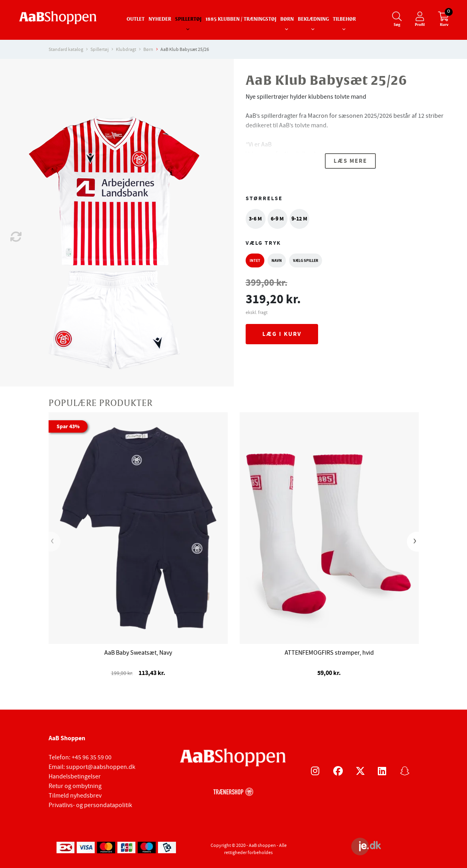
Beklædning (313, 20)
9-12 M (299, 219)
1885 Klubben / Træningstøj (241, 20)
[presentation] (55, 542)
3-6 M (255, 219)
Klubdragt (126, 49)
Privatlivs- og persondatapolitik (90, 805)
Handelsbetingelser (75, 776)
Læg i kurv (282, 334)
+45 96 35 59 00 (92, 757)
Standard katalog (66, 49)
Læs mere (350, 161)
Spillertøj (188, 20)
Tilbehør (344, 20)
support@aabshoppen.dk (101, 767)
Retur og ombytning (75, 786)
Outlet (136, 20)
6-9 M (277, 219)
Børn (287, 20)
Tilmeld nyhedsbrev (75, 796)
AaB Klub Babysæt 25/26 (185, 49)
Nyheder (160, 20)
